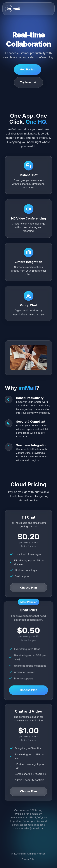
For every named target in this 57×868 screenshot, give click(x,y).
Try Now (29, 82)
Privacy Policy (28, 859)
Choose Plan (29, 588)
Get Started (28, 69)
